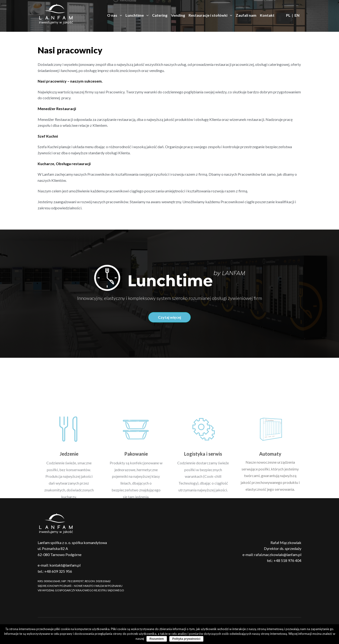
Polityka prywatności (186, 639)
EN (297, 15)
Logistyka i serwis (203, 496)
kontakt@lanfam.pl (65, 565)
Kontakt (267, 15)
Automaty (270, 496)
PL (288, 15)
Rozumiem (157, 639)
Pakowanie (136, 496)
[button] (169, 317)
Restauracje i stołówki (210, 15)
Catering (160, 15)
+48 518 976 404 (287, 560)
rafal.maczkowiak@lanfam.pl (278, 555)
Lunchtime (137, 15)
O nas (115, 15)
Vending (178, 15)
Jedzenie (69, 496)
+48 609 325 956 (58, 571)
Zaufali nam (246, 15)
